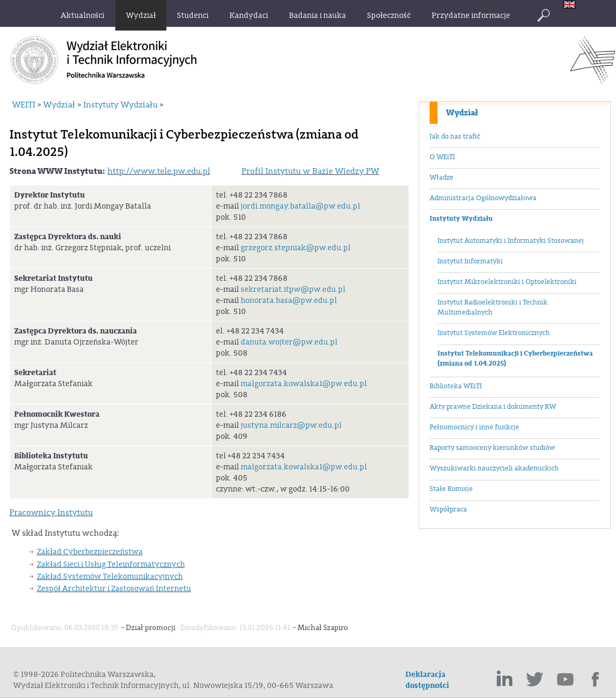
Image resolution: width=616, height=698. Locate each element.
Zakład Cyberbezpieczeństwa (90, 552)
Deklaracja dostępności (427, 680)
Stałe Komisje (451, 489)
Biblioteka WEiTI (456, 386)
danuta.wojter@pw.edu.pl (289, 342)
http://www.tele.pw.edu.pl (159, 171)
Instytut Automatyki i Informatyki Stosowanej (511, 241)
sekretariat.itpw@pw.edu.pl (293, 289)
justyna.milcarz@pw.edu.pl (291, 425)
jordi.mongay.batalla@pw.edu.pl (300, 206)
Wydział (462, 113)
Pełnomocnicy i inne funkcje (474, 427)
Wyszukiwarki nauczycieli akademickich (494, 468)
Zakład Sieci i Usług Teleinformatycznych (111, 564)
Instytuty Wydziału (461, 219)
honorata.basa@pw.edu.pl (289, 301)
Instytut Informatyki (470, 261)
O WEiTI (442, 157)
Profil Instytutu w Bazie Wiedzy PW (310, 171)
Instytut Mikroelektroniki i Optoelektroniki (507, 282)
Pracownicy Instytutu (51, 513)
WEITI (24, 105)
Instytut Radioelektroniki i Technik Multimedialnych (493, 307)
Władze (441, 178)
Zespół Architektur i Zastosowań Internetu (114, 589)
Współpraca (448, 509)
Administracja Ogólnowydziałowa (483, 198)
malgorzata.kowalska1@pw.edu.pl (304, 384)
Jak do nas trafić (455, 136)
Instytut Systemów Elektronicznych (494, 333)
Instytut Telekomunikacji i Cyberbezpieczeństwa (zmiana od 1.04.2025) (515, 358)
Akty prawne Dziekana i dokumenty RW (493, 407)
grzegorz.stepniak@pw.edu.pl (296, 248)
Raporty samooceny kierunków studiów (492, 448)
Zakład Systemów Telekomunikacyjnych (110, 577)
